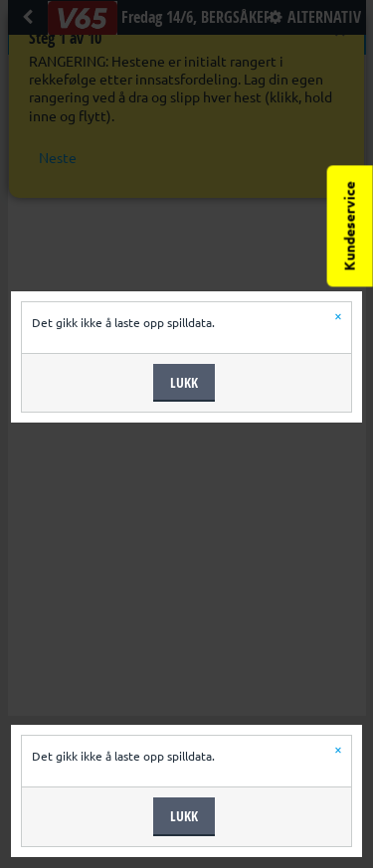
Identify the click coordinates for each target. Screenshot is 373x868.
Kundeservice (350, 226)
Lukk (184, 382)
